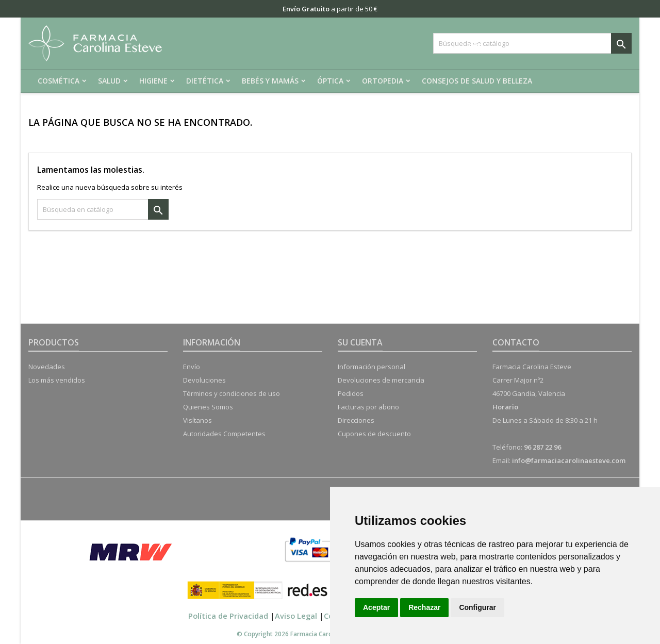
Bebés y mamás (270, 81)
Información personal (372, 367)
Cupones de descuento (374, 434)
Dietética (205, 81)
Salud (109, 81)
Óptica (330, 81)
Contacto (516, 342)
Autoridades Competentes (224, 434)
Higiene (153, 81)
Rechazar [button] (424, 607)
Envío (192, 367)
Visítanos (197, 420)
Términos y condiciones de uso (232, 393)
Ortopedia (383, 81)
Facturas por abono (368, 407)
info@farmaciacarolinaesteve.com (569, 460)
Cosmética (59, 81)
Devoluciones (204, 380)
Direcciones (356, 420)
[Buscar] (532, 43)
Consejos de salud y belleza (477, 81)
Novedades (47, 367)
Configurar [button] (477, 607)
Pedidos (351, 393)
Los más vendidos (57, 380)
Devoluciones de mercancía (381, 380)
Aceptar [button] (376, 607)
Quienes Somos (208, 407)
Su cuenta (360, 342)
